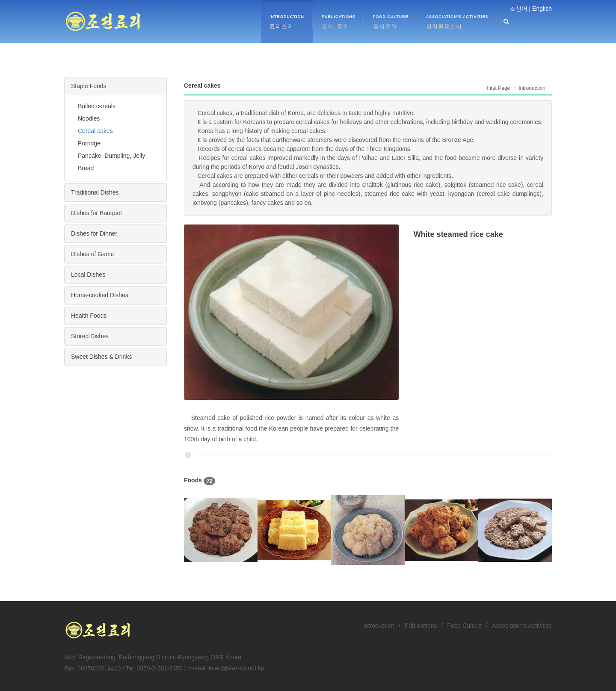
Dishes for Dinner (94, 233)
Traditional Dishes (95, 192)
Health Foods (89, 316)
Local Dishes (88, 275)
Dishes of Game (92, 254)
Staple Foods (89, 86)
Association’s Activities (522, 626)
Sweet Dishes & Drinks (101, 357)
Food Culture (464, 626)
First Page (499, 88)
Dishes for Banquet (96, 213)
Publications (421, 626)
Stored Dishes (90, 336)
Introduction (379, 626)
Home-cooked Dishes (100, 295)
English (542, 9)
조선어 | (520, 9)
